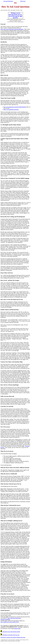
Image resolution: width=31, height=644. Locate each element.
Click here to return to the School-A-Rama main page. (13, 637)
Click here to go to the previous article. (10, 632)
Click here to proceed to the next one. (10, 635)
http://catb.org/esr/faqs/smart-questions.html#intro (12, 29)
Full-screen (23, 1)
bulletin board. (17, 628)
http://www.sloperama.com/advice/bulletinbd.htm (15, 107)
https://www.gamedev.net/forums (11, 110)
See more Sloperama (8, 1)
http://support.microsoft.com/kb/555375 (10, 622)
